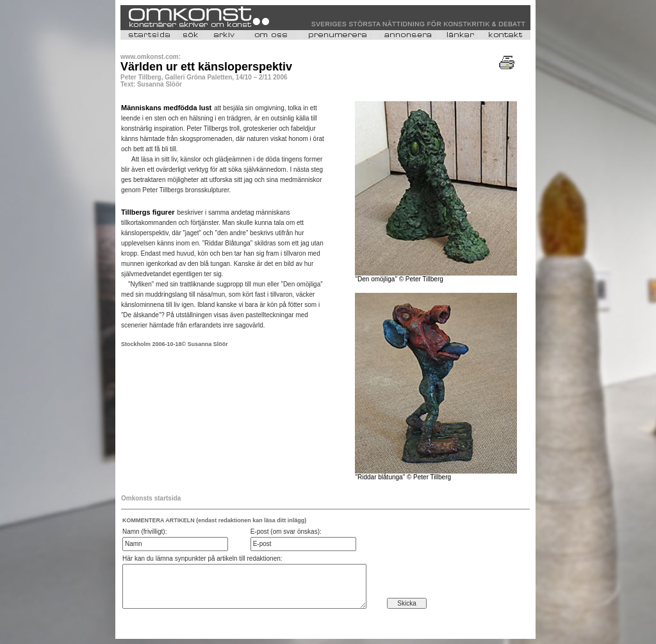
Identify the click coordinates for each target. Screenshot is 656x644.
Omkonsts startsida (151, 498)
